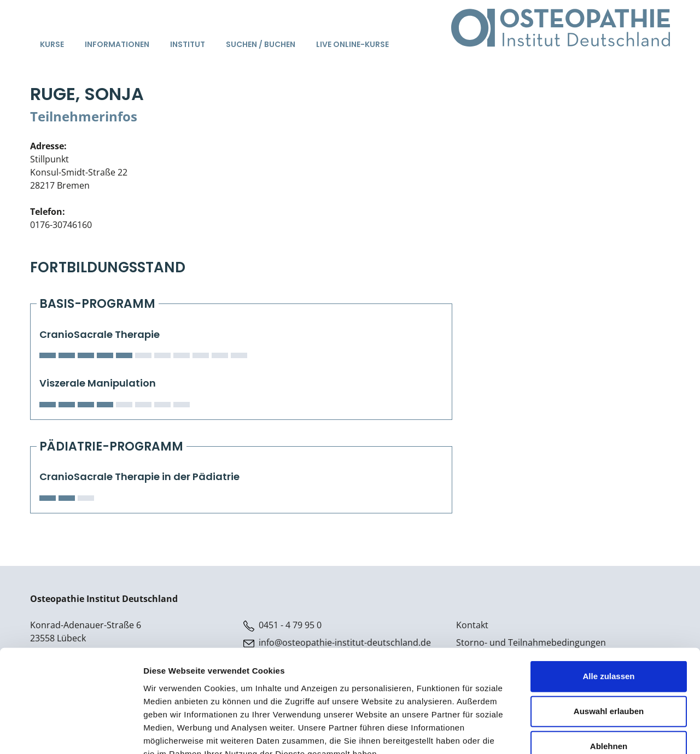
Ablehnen (609, 681)
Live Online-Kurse (352, 44)
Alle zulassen (608, 611)
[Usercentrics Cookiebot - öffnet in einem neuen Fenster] (71, 733)
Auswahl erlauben (609, 646)
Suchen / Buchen (261, 44)
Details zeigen (582, 732)
